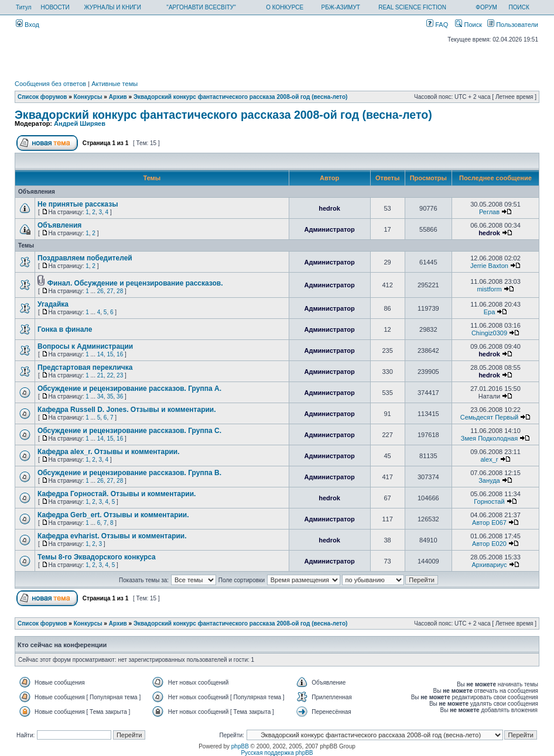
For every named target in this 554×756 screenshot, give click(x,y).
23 (120, 375)
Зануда (489, 480)
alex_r (489, 459)
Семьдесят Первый (489, 417)
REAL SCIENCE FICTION (412, 7)
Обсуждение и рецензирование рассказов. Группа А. (129, 389)
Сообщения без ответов (50, 84)
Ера (490, 312)
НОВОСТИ (55, 7)
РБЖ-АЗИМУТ (341, 7)
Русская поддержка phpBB (277, 753)
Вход (28, 25)
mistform (489, 289)
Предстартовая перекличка (85, 367)
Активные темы (114, 84)
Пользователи (513, 25)
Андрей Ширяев (80, 123)
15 (110, 354)
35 (110, 396)
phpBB (240, 746)
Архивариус (489, 565)
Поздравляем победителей (85, 258)
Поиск (468, 25)
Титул (24, 7)
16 (120, 354)
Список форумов (42, 97)
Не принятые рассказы (78, 204)
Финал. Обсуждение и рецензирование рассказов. (135, 283)
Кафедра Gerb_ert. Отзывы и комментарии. (113, 515)
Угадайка (53, 304)
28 (120, 291)
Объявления (59, 225)
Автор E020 (489, 544)
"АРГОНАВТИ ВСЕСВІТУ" (201, 7)
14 (100, 354)
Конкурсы (88, 97)
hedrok (329, 208)
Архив (118, 97)
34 (100, 396)
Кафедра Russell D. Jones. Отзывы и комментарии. (127, 410)
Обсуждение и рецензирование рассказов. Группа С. (129, 431)
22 (110, 375)
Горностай (489, 501)
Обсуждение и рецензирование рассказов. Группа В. (129, 473)
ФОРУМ (486, 7)
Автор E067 (489, 523)
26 (100, 291)
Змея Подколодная (489, 438)
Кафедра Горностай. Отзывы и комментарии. (117, 494)
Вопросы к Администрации (85, 346)
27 (110, 291)
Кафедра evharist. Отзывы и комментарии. (112, 536)
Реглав (489, 212)
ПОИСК (519, 7)
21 (100, 375)
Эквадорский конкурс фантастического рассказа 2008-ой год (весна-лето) (240, 97)
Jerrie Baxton (489, 266)
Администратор (329, 229)
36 (120, 396)
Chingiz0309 (489, 333)
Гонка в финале (65, 329)
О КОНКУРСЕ (285, 7)
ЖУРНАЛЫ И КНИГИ (112, 7)
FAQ (437, 25)
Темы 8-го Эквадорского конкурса (97, 557)
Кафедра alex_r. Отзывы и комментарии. (109, 452)
